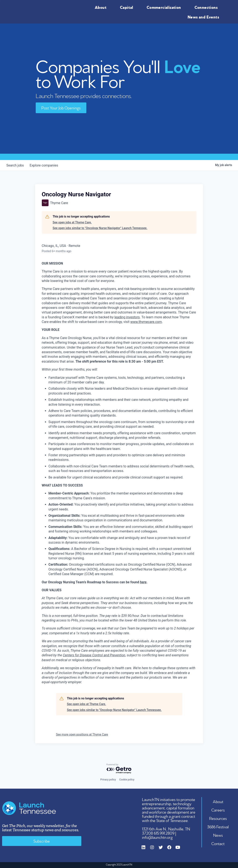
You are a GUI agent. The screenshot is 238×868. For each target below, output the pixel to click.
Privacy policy (108, 780)
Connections (207, 7)
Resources (218, 818)
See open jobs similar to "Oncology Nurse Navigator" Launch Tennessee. (100, 228)
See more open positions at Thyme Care (82, 734)
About (102, 7)
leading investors (127, 317)
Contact (218, 843)
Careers (218, 810)
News (218, 835)
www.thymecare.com (146, 322)
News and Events (204, 17)
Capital (128, 7)
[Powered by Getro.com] (119, 769)
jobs (16, 165)
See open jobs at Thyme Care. (72, 222)
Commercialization (165, 7)
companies (45, 165)
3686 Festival (218, 826)
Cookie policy (127, 780)
